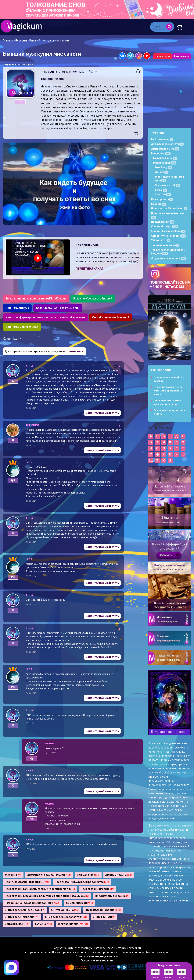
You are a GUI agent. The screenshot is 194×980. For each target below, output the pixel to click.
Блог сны (21, 41)
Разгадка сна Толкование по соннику (33, 903)
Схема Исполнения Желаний (111, 317)
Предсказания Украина (112, 896)
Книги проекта (162, 199)
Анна (54, 72)
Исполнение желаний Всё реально (169, 379)
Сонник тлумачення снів (168, 236)
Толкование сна (73, 924)
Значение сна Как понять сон (49, 875)
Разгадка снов (165, 163)
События (163, 195)
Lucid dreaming (162, 139)
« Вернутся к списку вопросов (19, 64)
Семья (161, 190)
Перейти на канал (89, 269)
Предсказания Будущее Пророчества (82, 882)
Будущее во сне (165, 158)
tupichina (33, 425)
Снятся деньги (104, 917)
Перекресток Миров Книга (169, 209)
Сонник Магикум (165, 226)
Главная (8, 41)
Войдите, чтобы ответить (102, 413)
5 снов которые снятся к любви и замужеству (167, 402)
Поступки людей (167, 185)
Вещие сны (161, 153)
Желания (13, 875)
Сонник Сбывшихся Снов (22, 327)
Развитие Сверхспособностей (93, 299)
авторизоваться (73, 351)
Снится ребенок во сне (22, 917)
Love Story (163, 167)
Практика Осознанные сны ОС (27, 882)
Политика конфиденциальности (97, 956)
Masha (49, 743)
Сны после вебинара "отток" (66, 917)
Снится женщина (65, 910)
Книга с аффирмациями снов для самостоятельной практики (45, 317)
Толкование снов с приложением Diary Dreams (36, 299)
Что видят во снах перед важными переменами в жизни (168, 391)
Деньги (162, 172)
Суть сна (43, 924)
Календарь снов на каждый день (58, 308)
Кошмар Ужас (88, 875)
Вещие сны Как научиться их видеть (170, 412)
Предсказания (163, 222)
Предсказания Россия (97, 889)
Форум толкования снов (168, 258)
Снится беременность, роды (25, 910)
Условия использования (97, 961)
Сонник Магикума (17, 308)
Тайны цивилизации (165, 245)
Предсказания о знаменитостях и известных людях (40, 889)
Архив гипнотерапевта (167, 144)
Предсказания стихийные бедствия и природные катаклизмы (47, 896)
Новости (158, 204)
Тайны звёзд (161, 241)
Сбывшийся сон (80, 903)
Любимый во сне (119, 875)
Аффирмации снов (165, 149)
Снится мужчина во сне (103, 910)
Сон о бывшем (17, 924)
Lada (29, 463)
